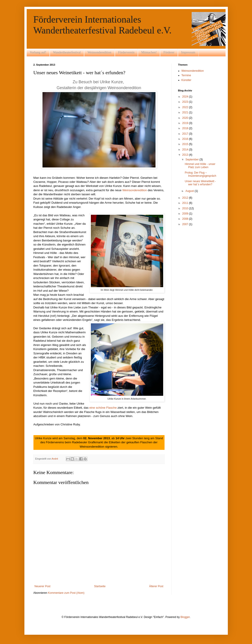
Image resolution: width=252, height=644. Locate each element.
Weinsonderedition (99, 52)
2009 (186, 214)
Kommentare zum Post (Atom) (66, 593)
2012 (186, 198)
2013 (186, 155)
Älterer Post (156, 586)
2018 (186, 128)
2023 (186, 102)
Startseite (100, 586)
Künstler (186, 80)
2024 (186, 97)
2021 (186, 112)
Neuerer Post (43, 586)
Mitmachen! (149, 52)
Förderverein (126, 52)
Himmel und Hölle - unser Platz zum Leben (200, 166)
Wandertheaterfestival (67, 52)
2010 (186, 208)
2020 (186, 118)
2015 (186, 144)
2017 (186, 134)
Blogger (185, 617)
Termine (186, 75)
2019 (186, 123)
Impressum (188, 52)
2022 (186, 107)
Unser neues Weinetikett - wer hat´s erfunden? (200, 183)
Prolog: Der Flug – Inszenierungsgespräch (200, 174)
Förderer (169, 52)
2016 (186, 139)
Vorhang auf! (38, 52)
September (192, 160)
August (190, 191)
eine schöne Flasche (103, 408)
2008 (186, 219)
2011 (186, 203)
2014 (186, 150)
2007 (186, 224)
